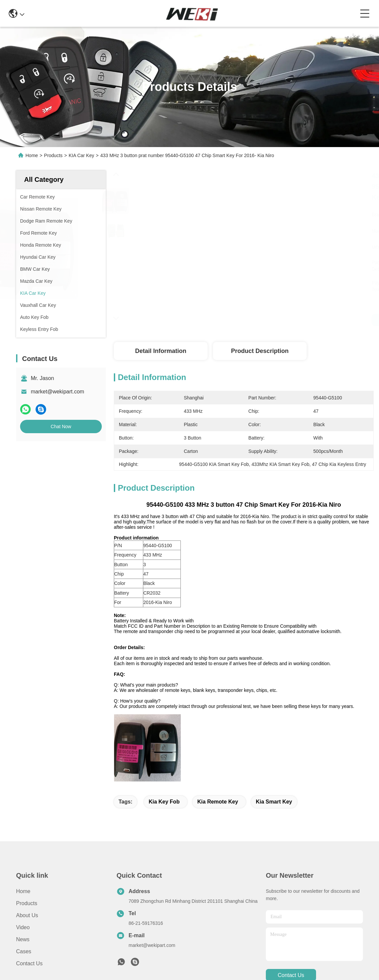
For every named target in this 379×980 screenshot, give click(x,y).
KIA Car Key (81, 155)
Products (53, 155)
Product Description (260, 351)
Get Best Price (361, 320)
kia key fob (164, 802)
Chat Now (61, 426)
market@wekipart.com (57, 392)
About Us (27, 915)
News (23, 939)
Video (23, 927)
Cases (24, 951)
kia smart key (274, 802)
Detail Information (161, 351)
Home (32, 155)
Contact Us (29, 963)
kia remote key (218, 802)
